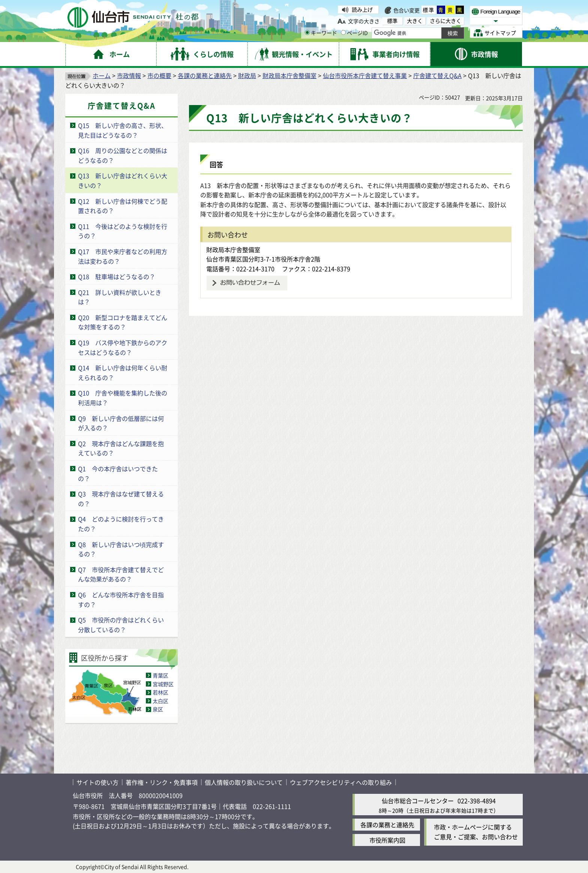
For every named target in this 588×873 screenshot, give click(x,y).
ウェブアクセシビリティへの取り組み (341, 782)
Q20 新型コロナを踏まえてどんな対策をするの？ (123, 322)
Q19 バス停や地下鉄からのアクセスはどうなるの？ (123, 347)
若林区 (160, 692)
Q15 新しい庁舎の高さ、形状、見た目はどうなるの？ (123, 130)
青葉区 (160, 675)
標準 (429, 10)
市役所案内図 (387, 840)
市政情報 (129, 75)
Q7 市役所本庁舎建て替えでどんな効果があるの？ (121, 574)
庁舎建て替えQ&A (437, 75)
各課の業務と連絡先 (205, 75)
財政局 (247, 75)
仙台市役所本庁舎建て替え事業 (365, 75)
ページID (354, 33)
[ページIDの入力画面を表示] (343, 32)
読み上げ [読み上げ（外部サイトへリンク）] (362, 9)
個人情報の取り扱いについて (244, 782)
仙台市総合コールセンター (418, 801)
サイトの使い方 (97, 782)
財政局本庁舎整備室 (289, 75)
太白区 (160, 701)
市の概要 (159, 75)
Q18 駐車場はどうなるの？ (117, 276)
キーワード (321, 33)
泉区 (158, 709)
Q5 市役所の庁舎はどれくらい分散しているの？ (121, 625)
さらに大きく (445, 21)
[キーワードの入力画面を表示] (307, 32)
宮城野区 (163, 684)
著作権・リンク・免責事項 (162, 782)
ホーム (102, 75)
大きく (415, 21)
